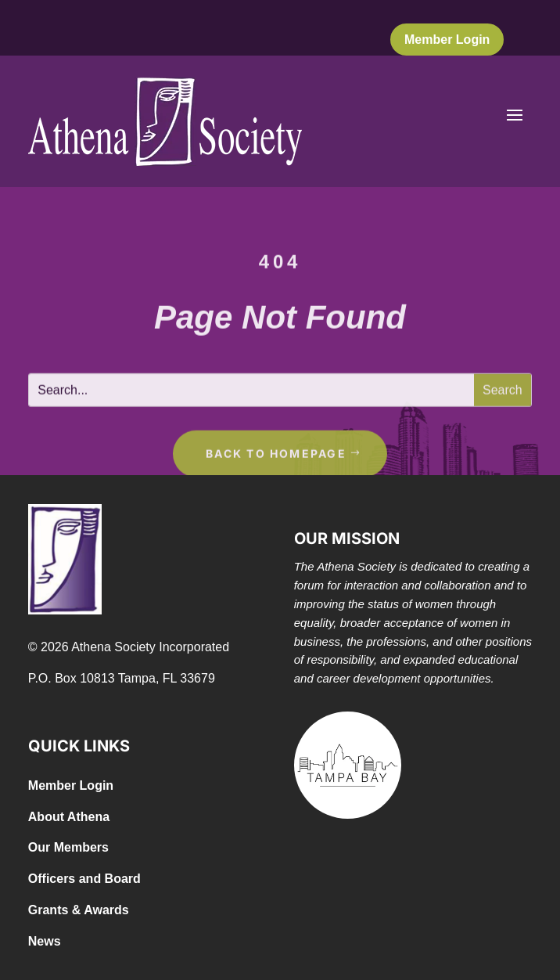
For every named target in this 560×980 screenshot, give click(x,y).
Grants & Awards (79, 910)
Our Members (68, 847)
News (45, 941)
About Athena (69, 817)
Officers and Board (84, 879)
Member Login (447, 40)
